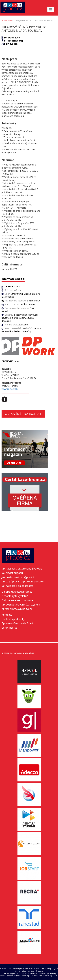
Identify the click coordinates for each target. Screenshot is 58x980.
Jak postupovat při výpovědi (18, 577)
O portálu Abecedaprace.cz (17, 592)
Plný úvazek (11, 44)
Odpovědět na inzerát (23, 414)
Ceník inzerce (9, 628)
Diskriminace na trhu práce (17, 600)
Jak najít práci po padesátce (17, 586)
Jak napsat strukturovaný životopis (22, 569)
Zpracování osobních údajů (17, 623)
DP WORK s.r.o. (12, 38)
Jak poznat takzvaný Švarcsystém (21, 605)
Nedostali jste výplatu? (15, 596)
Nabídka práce (7, 21)
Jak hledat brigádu (12, 573)
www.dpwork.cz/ (10, 389)
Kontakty (7, 615)
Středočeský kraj (14, 41)
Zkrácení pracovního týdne (17, 609)
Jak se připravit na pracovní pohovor (23, 582)
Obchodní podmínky (13, 619)
